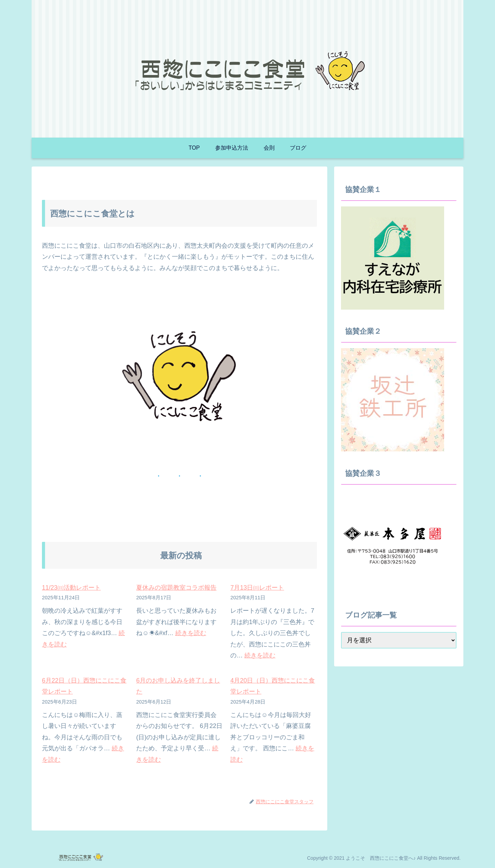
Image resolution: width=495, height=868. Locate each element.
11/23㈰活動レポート (71, 588)
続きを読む (191, 633)
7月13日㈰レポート (257, 588)
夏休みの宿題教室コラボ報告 (176, 588)
